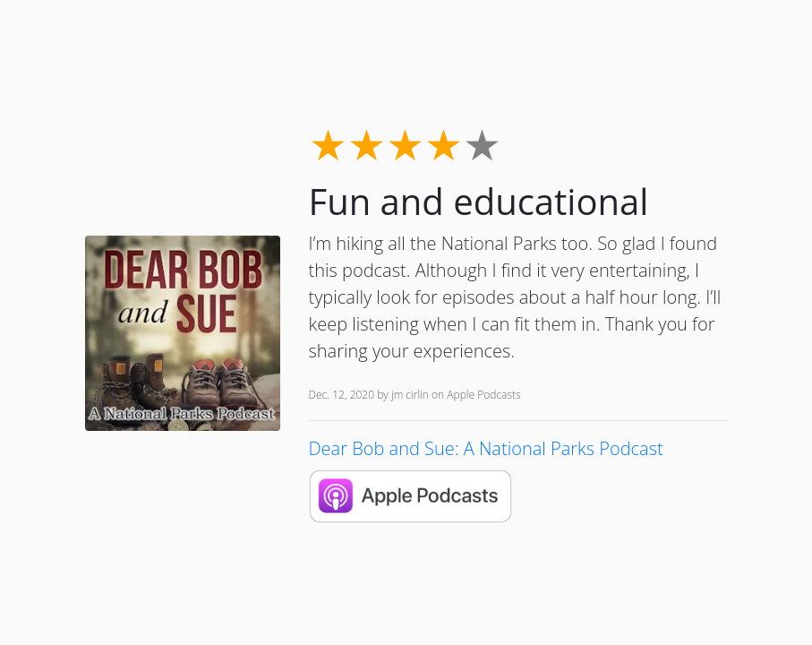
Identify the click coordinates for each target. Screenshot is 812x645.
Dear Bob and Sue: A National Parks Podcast (486, 448)
